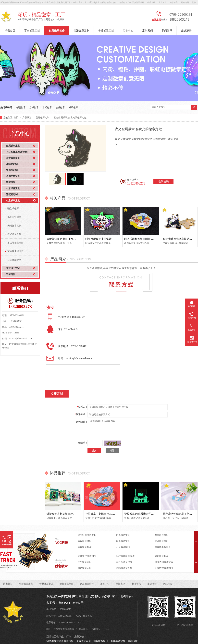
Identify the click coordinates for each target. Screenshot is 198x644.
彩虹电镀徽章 (14, 217)
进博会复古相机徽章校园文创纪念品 (68, 514)
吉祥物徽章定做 (163, 547)
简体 (194, 2)
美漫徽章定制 (161, 535)
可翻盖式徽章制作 (87, 556)
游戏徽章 (34, 107)
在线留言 (162, 2)
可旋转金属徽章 (15, 251)
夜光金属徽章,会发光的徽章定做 (70, 118)
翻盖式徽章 (13, 208)
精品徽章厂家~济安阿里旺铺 (132, 2)
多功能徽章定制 (15, 243)
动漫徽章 (60, 107)
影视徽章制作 (85, 547)
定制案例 (148, 31)
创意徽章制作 (57, 31)
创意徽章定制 (43, 118)
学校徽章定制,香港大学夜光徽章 (143, 514)
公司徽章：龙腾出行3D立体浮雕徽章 (107, 514)
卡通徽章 (47, 107)
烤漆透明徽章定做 (164, 562)
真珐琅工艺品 (13, 268)
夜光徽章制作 (14, 234)
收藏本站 (151, 2)
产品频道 (27, 118)
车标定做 (11, 274)
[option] (57, 179)
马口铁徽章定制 (124, 562)
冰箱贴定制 (12, 164)
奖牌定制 (11, 182)
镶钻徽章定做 (85, 568)
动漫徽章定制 (81, 31)
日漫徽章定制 (123, 535)
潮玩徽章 (73, 107)
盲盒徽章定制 (32, 31)
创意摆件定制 (13, 188)
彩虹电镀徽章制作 (125, 556)
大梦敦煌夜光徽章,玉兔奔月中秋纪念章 (69, 239)
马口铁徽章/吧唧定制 (17, 152)
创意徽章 (21, 107)
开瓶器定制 (12, 194)
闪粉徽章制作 (14, 226)
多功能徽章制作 (124, 568)
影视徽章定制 (67, 584)
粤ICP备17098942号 (71, 603)
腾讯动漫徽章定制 (87, 535)
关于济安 (174, 2)
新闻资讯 (167, 31)
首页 (16, 118)
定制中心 (128, 31)
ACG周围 (62, 543)
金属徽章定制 (13, 146)
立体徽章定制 (14, 260)
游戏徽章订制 (85, 541)
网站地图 (185, 2)
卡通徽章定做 (161, 541)
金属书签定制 (13, 176)
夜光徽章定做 (85, 562)
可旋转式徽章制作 (164, 568)
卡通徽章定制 (106, 31)
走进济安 (186, 31)
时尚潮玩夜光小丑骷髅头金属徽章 (105, 239)
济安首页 (10, 31)
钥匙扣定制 (12, 170)
